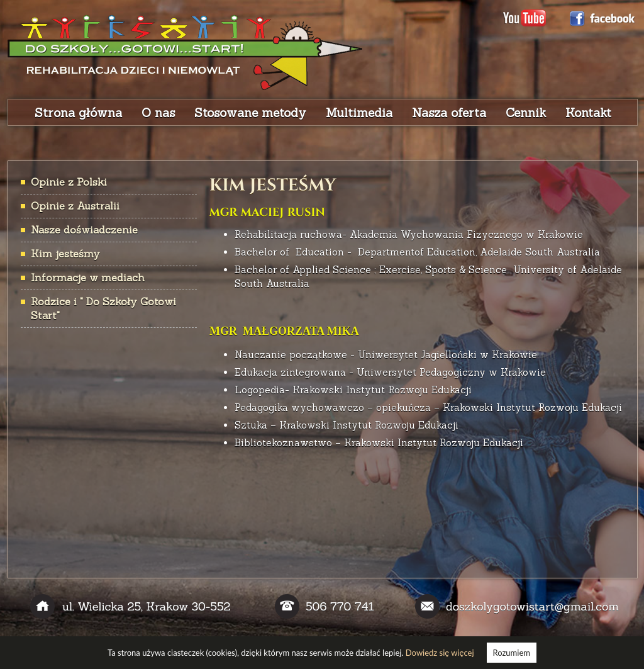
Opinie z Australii (75, 206)
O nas (158, 113)
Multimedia (359, 113)
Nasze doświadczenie (84, 230)
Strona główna (78, 113)
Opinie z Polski (69, 182)
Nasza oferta (449, 113)
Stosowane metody (250, 113)
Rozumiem (512, 653)
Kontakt (588, 113)
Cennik (526, 113)
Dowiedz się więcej (440, 653)
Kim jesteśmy (65, 254)
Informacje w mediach (88, 278)
